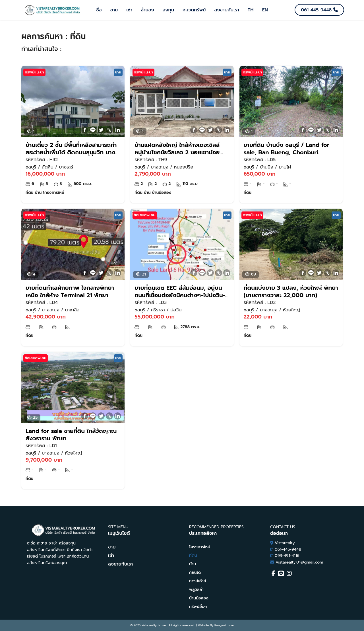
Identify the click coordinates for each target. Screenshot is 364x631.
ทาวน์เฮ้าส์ (198, 581)
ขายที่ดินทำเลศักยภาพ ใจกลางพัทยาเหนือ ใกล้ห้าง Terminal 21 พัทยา (70, 291)
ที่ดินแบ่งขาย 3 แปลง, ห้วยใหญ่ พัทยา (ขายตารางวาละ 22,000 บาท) (291, 291)
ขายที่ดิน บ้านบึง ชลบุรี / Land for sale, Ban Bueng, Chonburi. (287, 149)
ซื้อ (99, 10)
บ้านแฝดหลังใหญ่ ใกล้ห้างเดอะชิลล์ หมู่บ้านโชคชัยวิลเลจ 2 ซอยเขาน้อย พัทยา (177, 149)
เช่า (129, 10)
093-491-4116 (287, 556)
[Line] (93, 130)
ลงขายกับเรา (227, 10)
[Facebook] (85, 130)
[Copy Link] (109, 130)
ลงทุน (168, 10)
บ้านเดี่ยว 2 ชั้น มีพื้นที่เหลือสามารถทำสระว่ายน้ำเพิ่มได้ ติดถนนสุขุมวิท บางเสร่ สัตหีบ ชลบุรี (71, 149)
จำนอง (147, 10)
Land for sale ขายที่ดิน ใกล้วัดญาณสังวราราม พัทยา (71, 435)
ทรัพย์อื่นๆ (198, 607)
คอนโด (195, 573)
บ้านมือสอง (199, 598)
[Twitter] (101, 130)
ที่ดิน (193, 555)
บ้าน (193, 564)
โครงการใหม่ (200, 547)
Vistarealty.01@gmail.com (299, 562)
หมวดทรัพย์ (194, 10)
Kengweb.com (224, 625)
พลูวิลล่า (196, 590)
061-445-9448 (288, 549)
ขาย (114, 10)
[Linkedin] (118, 130)
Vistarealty (285, 543)
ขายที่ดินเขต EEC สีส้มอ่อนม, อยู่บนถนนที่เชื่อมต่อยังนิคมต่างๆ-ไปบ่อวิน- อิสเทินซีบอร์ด (180, 291)
